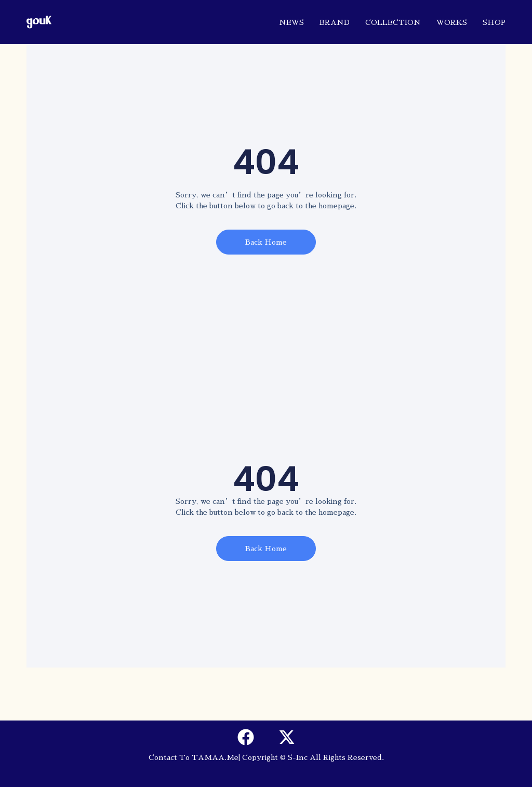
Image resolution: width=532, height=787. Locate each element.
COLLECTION (393, 22)
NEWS (291, 22)
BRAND (335, 22)
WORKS (452, 22)
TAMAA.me (215, 757)
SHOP (494, 22)
